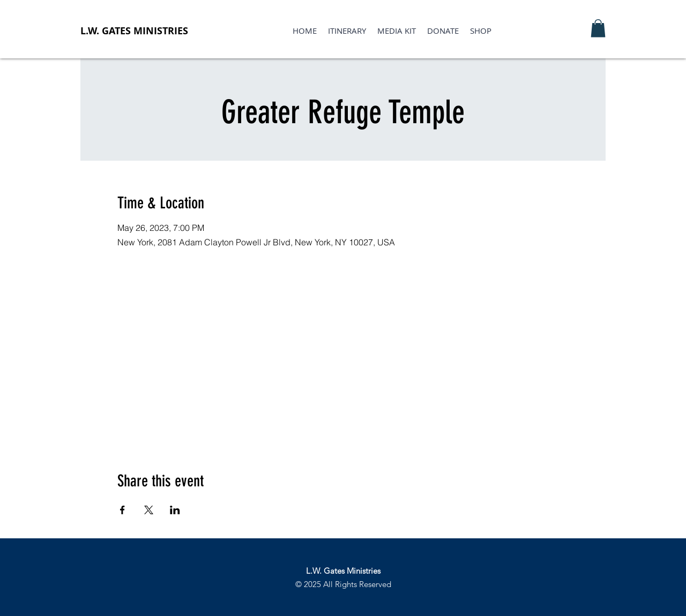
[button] (598, 28)
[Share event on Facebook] (122, 510)
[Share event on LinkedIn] (175, 510)
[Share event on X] (149, 510)
